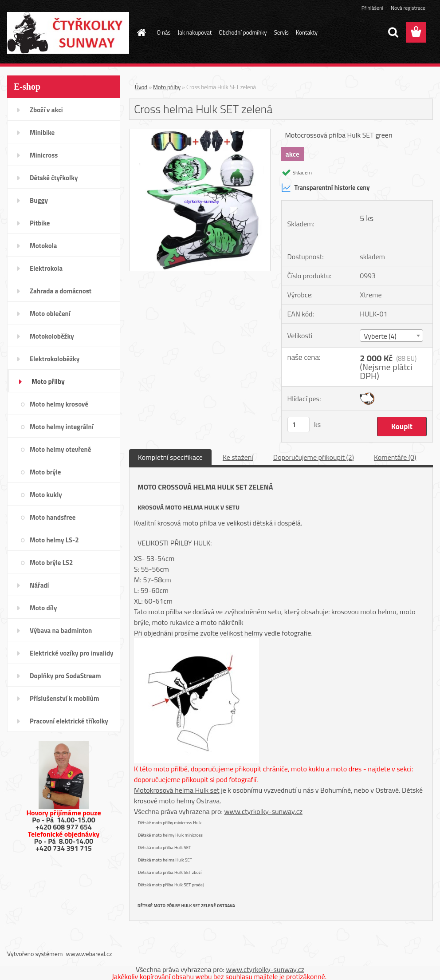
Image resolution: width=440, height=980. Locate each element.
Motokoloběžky (52, 336)
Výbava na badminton (61, 630)
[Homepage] (140, 32)
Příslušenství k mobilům (64, 698)
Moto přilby (48, 381)
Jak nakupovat (195, 32)
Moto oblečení (50, 314)
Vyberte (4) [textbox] (380, 336)
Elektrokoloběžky (55, 359)
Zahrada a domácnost (61, 291)
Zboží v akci (46, 110)
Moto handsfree (53, 517)
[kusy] (299, 425)
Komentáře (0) (395, 457)
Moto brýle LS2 (51, 563)
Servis (281, 32)
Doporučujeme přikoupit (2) (314, 457)
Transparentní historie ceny (326, 188)
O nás (164, 32)
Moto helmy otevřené (60, 449)
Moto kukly (46, 495)
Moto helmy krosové (59, 404)
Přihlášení (372, 8)
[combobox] (391, 336)
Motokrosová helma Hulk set (177, 790)
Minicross (44, 155)
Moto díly (43, 608)
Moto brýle (45, 472)
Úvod (141, 87)
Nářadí (39, 585)
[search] (393, 32)
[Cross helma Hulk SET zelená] (200, 133)
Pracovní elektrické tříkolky (69, 721)
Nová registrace (408, 8)
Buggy (39, 200)
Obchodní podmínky (243, 32)
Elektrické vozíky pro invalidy (72, 653)
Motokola (43, 246)
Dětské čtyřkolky (54, 178)
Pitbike (40, 223)
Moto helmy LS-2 (54, 540)
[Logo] (68, 33)
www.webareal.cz (89, 954)
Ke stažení (238, 457)
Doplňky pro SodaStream (65, 676)
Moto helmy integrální (62, 427)
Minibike (42, 132)
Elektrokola (46, 268)
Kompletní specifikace (170, 457)
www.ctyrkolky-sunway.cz (263, 811)
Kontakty (307, 32)
